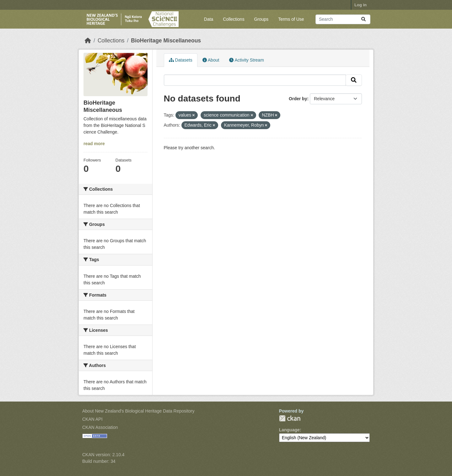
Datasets (181, 60)
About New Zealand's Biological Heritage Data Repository (138, 411)
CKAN (290, 418)
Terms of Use (291, 19)
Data (209, 19)
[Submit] (363, 19)
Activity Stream (246, 60)
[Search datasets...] (343, 19)
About (211, 60)
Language (289, 430)
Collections (234, 19)
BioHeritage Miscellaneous (166, 41)
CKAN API (92, 419)
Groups (261, 19)
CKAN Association (100, 427)
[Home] (88, 41)
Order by (298, 99)
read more (94, 144)
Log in (361, 5)
